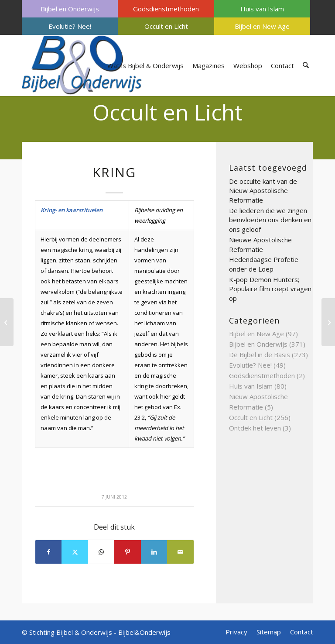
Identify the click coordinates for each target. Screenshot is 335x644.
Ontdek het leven (255, 428)
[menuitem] (70, 9)
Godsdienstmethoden (166, 9)
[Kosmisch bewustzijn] (7, 322)
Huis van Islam (262, 9)
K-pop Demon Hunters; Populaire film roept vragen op (270, 289)
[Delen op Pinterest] (127, 552)
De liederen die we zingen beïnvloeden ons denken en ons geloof (270, 220)
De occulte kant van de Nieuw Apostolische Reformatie (263, 191)
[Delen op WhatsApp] (101, 552)
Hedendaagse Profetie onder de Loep (264, 264)
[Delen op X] (75, 552)
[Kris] (328, 322)
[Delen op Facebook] (48, 552)
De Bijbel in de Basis (260, 355)
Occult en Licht (166, 26)
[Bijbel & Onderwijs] (82, 65)
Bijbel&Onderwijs (144, 632)
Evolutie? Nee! (70, 26)
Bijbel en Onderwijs (70, 9)
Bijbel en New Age (262, 26)
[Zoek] (306, 65)
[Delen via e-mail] (180, 552)
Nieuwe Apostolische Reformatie (260, 245)
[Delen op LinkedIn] (154, 552)
